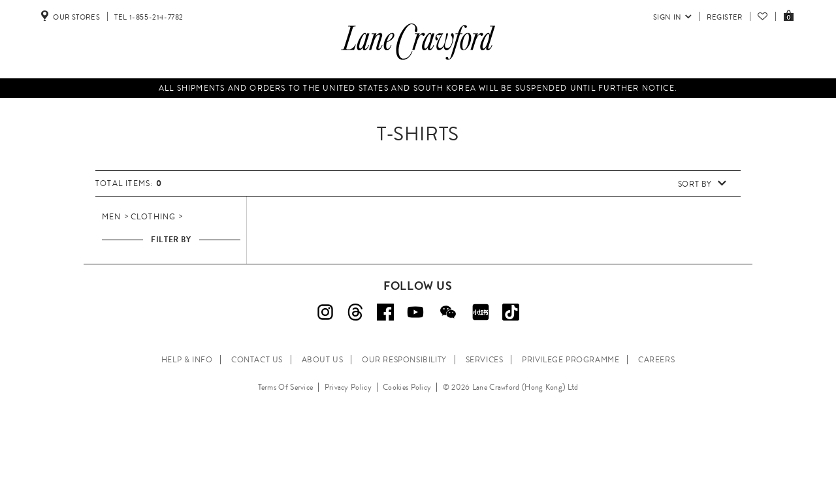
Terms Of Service (286, 387)
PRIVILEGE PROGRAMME (571, 360)
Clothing (153, 217)
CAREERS (656, 360)
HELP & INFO (187, 360)
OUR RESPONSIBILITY (404, 360)
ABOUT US (323, 360)
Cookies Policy (407, 387)
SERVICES (485, 360)
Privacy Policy (348, 387)
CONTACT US (257, 360)
